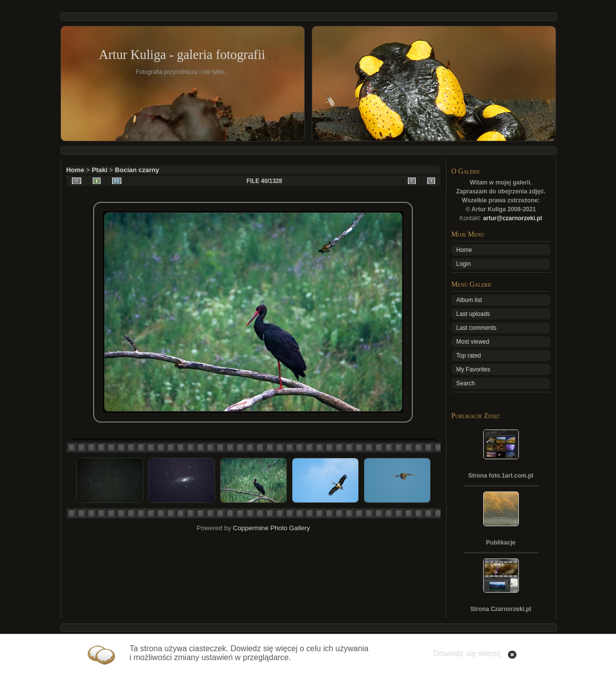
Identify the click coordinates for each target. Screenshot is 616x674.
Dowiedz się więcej (467, 653)
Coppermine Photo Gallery (271, 528)
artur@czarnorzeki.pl (513, 218)
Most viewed (473, 342)
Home (76, 170)
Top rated (469, 356)
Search (466, 383)
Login (464, 264)
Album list (469, 300)
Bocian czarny (137, 170)
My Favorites (474, 369)
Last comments (476, 328)
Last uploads (473, 314)
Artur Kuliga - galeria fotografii (182, 55)
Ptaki (100, 170)
